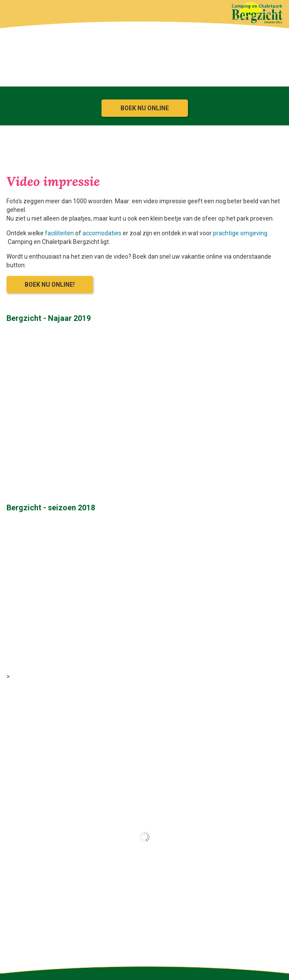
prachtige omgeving (240, 233)
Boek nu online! (50, 285)
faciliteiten (59, 233)
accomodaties (102, 233)
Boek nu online (145, 108)
